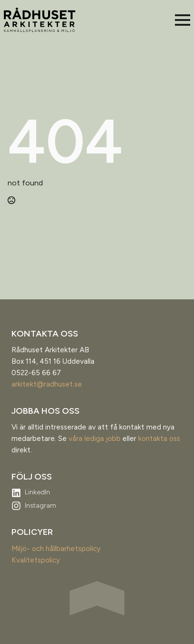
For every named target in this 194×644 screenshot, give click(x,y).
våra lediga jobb (95, 439)
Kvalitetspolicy (36, 560)
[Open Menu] (183, 20)
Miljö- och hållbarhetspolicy (56, 549)
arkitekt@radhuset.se (47, 384)
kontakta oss (159, 439)
